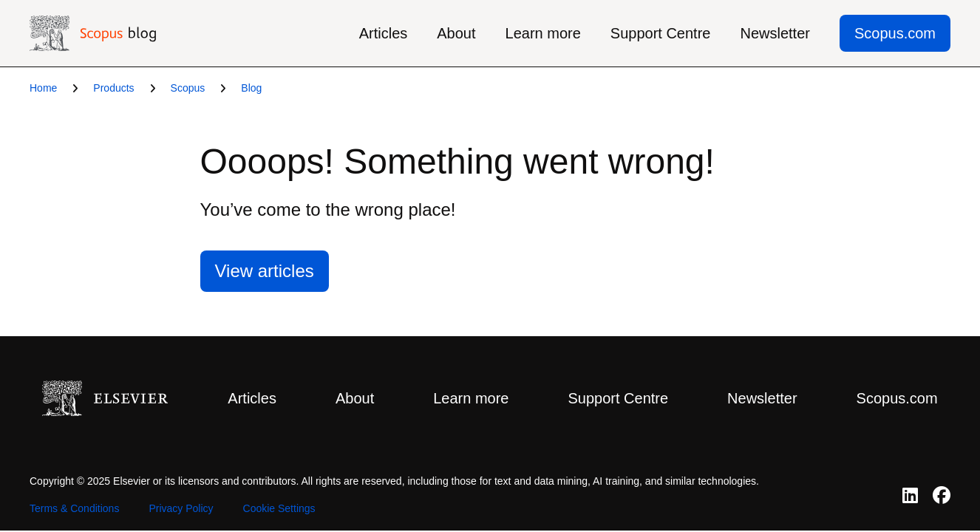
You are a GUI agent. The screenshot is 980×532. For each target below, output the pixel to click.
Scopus (188, 88)
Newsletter (775, 33)
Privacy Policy (181, 508)
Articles (384, 33)
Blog (251, 88)
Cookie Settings (279, 508)
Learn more (543, 33)
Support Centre (661, 33)
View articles (265, 271)
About (456, 33)
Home (43, 88)
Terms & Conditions (74, 508)
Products (113, 88)
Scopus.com (895, 33)
